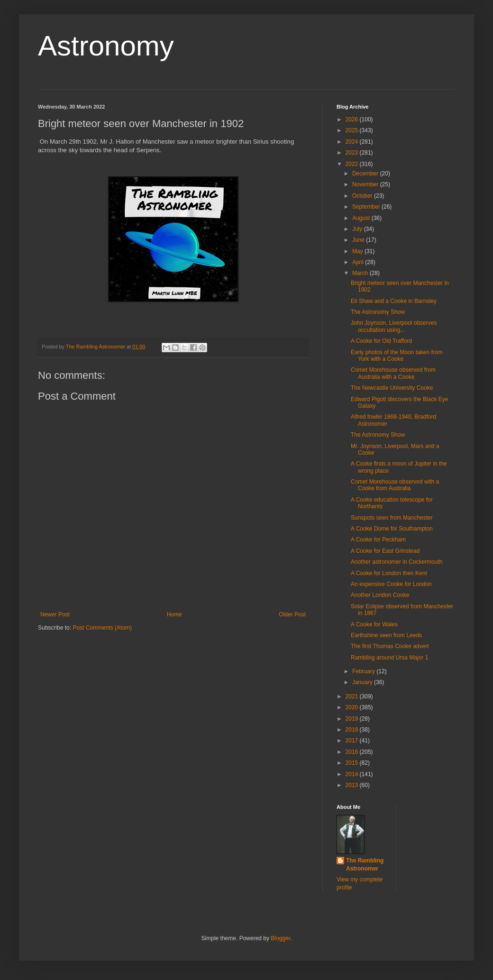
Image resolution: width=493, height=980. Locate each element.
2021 (353, 696)
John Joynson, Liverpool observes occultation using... (394, 326)
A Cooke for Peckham (378, 540)
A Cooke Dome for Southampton (392, 529)
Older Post (292, 614)
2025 (353, 130)
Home (174, 614)
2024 (353, 142)
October (363, 196)
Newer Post (55, 614)
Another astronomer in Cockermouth (397, 562)
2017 (353, 741)
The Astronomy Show (378, 312)
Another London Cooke (380, 595)
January (363, 682)
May (358, 251)
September (367, 207)
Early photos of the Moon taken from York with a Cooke (397, 356)
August (362, 218)
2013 (353, 785)
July (358, 229)
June (359, 240)
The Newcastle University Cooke (392, 388)
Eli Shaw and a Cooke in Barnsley (394, 301)
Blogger (280, 938)
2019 (353, 719)
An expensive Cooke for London (391, 584)
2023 (353, 153)
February (364, 671)
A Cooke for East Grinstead (385, 551)
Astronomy (106, 46)
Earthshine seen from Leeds (386, 635)
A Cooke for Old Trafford (381, 341)
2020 (353, 707)
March (361, 273)
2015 (353, 763)
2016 (353, 752)
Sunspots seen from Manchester (392, 518)
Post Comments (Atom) (102, 628)
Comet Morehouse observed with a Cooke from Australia (395, 485)
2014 (353, 774)
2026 (353, 119)
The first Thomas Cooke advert (390, 646)
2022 (353, 164)
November (366, 184)
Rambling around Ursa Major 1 (389, 658)
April (359, 262)
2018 (353, 730)
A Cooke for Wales (374, 624)
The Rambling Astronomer (365, 865)
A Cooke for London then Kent (389, 573)
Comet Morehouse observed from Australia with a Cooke (393, 373)
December (366, 174)
